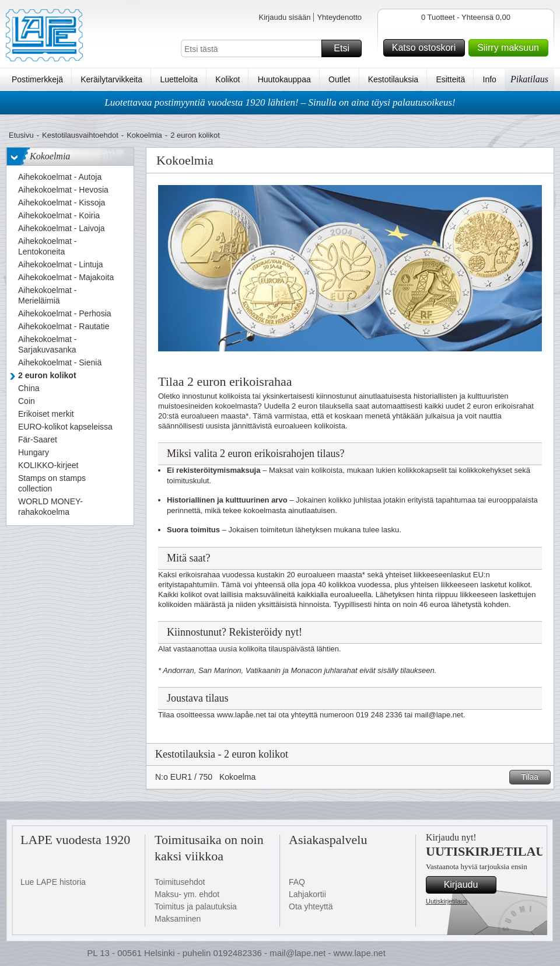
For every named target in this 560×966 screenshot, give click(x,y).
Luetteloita (179, 79)
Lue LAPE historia (53, 882)
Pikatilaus (529, 79)
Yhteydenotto (339, 17)
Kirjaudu (468, 885)
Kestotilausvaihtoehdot (80, 135)
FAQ (297, 882)
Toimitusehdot (180, 882)
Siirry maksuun (511, 48)
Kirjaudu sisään (284, 17)
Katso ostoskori (427, 48)
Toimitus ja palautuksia (196, 906)
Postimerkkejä (37, 79)
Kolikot (228, 79)
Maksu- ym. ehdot (187, 894)
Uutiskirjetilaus (447, 901)
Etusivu (21, 135)
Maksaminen (178, 919)
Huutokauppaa (284, 79)
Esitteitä (450, 79)
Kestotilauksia (393, 79)
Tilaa (534, 777)
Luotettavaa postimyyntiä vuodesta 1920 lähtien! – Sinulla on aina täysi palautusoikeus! (280, 102)
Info (490, 79)
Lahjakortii (307, 894)
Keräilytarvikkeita (111, 79)
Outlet (339, 79)
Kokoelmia (144, 135)
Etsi (346, 48)
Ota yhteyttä (311, 906)
